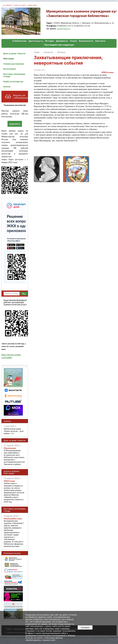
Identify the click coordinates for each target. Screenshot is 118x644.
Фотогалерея (10, 69)
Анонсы (7, 87)
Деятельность (36, 41)
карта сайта (33, 5)
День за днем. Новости (14, 54)
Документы (62, 41)
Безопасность (86, 41)
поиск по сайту (20, 5)
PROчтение (9, 59)
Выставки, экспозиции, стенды (14, 75)
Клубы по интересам (13, 82)
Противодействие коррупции (59, 45)
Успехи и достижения (14, 64)
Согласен (85, 628)
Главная (37, 52)
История (50, 41)
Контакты (100, 41)
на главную (7, 5)
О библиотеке (19, 41)
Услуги (73, 41)
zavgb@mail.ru (63, 29)
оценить (15, 124)
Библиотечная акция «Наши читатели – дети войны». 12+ (14, 431)
